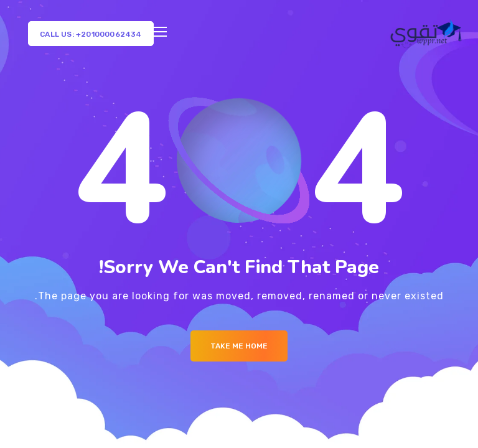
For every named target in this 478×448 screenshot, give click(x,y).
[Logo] (427, 34)
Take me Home (239, 346)
